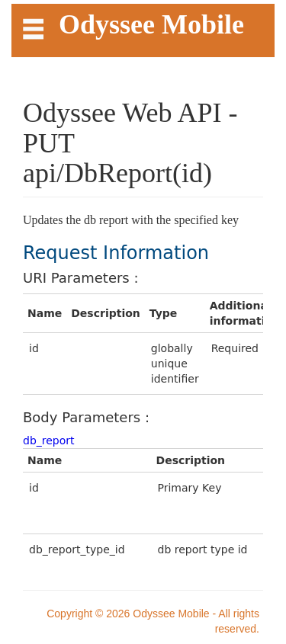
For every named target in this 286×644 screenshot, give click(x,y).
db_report (49, 441)
